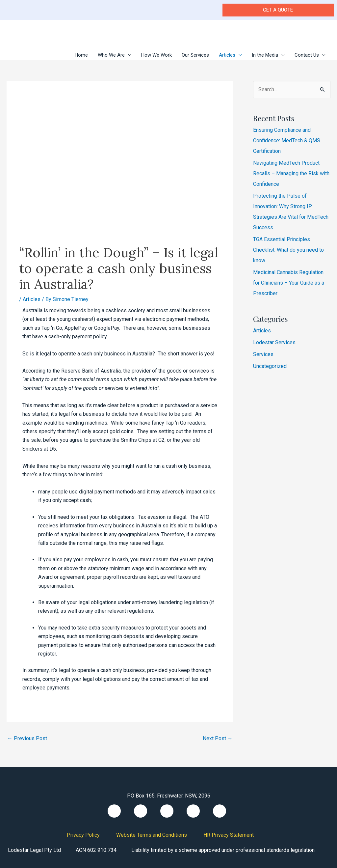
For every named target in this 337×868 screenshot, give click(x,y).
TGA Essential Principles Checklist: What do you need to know (288, 250)
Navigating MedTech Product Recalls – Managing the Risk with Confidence (291, 173)
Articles (32, 299)
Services (263, 354)
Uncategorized (270, 366)
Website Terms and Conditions (152, 835)
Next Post (218, 738)
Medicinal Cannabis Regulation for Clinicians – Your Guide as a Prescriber (289, 283)
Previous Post (27, 738)
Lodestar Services (274, 342)
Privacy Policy (83, 835)
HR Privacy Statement (229, 835)
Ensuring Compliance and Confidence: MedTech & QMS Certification (287, 140)
